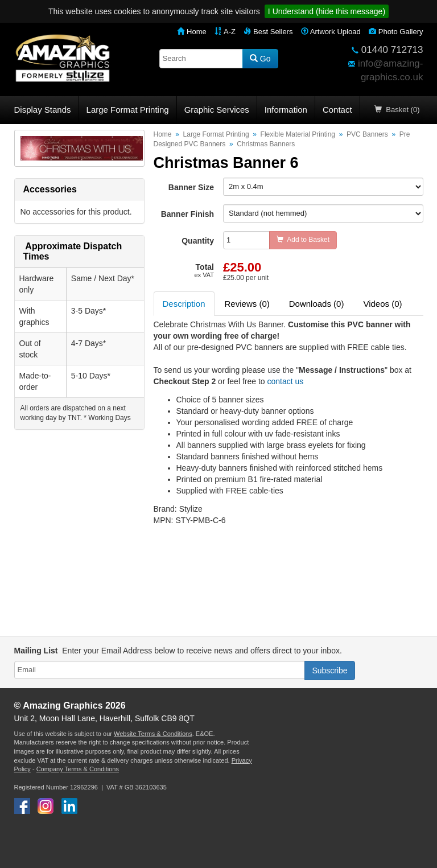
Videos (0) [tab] (382, 304)
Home (191, 32)
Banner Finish (187, 214)
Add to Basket (303, 240)
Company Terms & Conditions (78, 769)
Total (204, 270)
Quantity (198, 241)
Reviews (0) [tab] (247, 304)
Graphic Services (217, 110)
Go (260, 59)
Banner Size (191, 187)
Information (286, 110)
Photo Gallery (396, 32)
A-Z (225, 32)
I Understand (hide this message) (327, 11)
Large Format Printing (128, 110)
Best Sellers (268, 32)
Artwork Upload (331, 32)
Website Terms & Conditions (153, 734)
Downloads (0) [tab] (317, 304)
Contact (337, 110)
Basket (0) (397, 110)
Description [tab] (184, 304)
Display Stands (43, 110)
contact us (285, 381)
